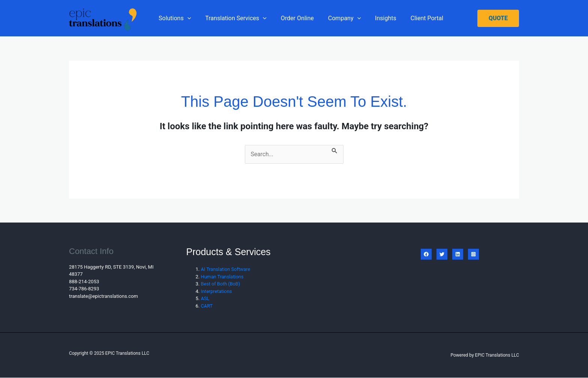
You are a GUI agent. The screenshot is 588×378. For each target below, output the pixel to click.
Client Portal (415, 18)
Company (337, 18)
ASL (205, 299)
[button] (498, 18)
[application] (186, 18)
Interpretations (217, 291)
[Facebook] (426, 255)
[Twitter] (442, 255)
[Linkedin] (458, 255)
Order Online (292, 18)
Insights (376, 18)
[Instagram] (473, 255)
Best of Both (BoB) (221, 284)
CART (207, 306)
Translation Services (232, 18)
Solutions (174, 18)
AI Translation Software (226, 270)
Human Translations (223, 277)
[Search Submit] (335, 149)
